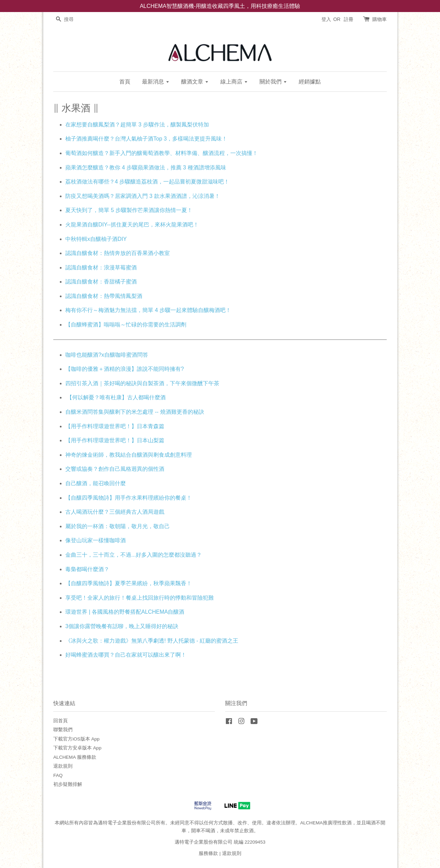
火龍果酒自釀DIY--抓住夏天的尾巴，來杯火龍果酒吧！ (132, 225)
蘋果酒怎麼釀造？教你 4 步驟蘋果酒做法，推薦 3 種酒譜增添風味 (146, 168)
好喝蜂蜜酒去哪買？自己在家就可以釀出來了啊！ (126, 655)
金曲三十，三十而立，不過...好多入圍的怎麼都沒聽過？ (134, 555)
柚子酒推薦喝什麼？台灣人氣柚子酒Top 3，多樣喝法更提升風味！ (146, 139)
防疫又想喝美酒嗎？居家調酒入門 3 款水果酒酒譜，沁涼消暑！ (143, 196)
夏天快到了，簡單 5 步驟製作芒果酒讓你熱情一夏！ (129, 210)
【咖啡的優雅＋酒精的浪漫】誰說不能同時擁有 (123, 369)
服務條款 (208, 853)
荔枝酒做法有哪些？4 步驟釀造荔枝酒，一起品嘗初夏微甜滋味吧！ (147, 182)
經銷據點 (310, 82)
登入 (326, 19)
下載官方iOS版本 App (76, 739)
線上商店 (234, 82)
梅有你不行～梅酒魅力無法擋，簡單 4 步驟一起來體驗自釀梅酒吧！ (148, 310)
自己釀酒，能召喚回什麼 (96, 483)
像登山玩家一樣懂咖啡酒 (96, 540)
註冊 (349, 19)
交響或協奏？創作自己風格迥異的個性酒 (115, 469)
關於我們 (273, 82)
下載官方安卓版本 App (77, 748)
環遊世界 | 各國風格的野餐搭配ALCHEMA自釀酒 (125, 612)
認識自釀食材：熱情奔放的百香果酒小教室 (118, 253)
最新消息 (156, 82)
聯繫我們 (63, 730)
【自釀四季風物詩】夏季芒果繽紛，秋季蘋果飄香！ (129, 583)
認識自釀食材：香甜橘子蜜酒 (101, 282)
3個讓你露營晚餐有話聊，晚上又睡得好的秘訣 (122, 626)
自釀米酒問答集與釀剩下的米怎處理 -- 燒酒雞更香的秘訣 (135, 412)
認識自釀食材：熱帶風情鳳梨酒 (104, 296)
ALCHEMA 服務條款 (75, 757)
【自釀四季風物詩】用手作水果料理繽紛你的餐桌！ (129, 498)
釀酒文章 (195, 82)
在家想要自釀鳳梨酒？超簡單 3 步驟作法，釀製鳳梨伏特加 (137, 125)
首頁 (125, 82)
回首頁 (60, 721)
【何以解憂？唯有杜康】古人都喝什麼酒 (115, 397)
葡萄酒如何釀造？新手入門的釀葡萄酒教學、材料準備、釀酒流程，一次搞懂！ (162, 153)
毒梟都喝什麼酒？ (87, 569)
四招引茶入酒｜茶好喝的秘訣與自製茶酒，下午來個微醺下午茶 (142, 383)
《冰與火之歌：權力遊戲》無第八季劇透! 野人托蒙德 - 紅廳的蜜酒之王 (152, 641)
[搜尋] (74, 19)
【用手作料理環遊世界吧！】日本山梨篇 (115, 440)
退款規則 (63, 766)
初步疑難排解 (68, 784)
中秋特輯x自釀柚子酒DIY (96, 239)
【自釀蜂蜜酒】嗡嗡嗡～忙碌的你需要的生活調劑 (126, 325)
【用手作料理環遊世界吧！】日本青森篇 (115, 426)
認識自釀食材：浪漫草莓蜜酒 (101, 268)
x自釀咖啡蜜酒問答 (125, 355)
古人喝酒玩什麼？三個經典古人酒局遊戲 (115, 512)
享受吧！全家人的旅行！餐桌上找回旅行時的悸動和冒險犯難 (140, 598)
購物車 (379, 19)
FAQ (58, 775)
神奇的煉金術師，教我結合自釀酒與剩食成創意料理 (129, 455)
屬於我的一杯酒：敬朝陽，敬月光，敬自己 (118, 526)
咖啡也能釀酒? (83, 355)
